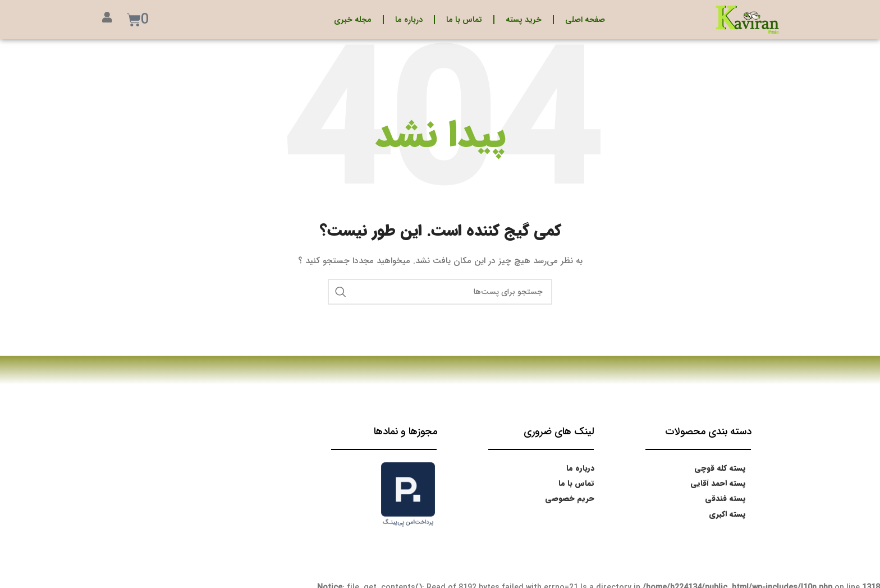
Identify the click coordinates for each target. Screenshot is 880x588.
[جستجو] (440, 292)
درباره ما (409, 20)
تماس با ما (464, 20)
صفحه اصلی (585, 20)
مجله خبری (353, 20)
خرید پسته (524, 20)
